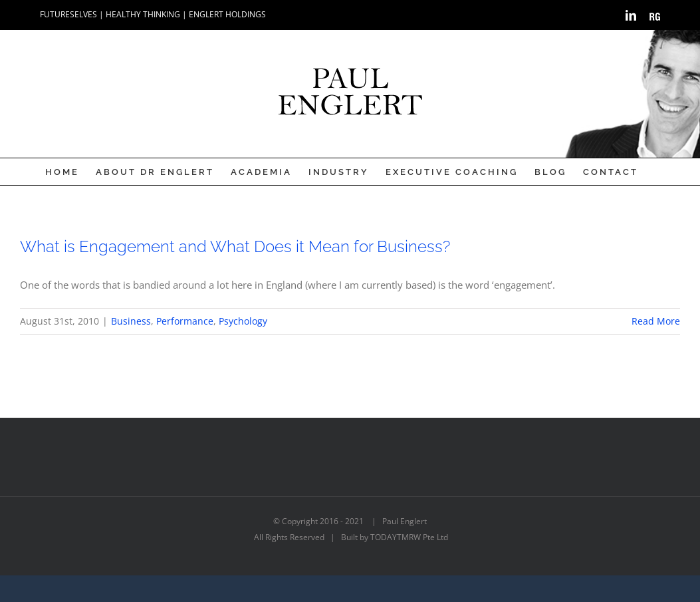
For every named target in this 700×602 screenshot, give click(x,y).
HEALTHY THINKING (143, 14)
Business (131, 321)
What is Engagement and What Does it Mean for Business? (235, 246)
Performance (185, 321)
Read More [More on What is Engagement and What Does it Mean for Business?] (656, 321)
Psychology (243, 321)
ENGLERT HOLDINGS (227, 14)
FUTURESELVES (68, 14)
